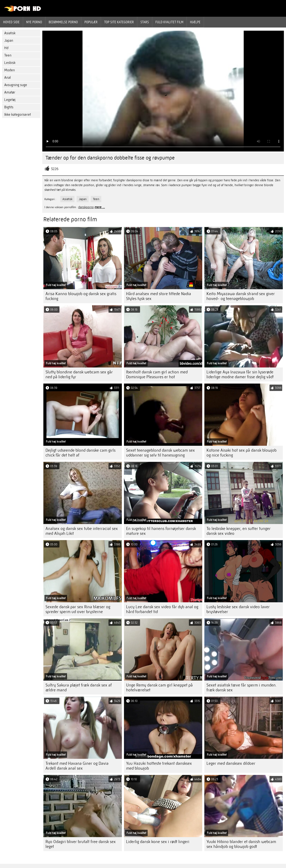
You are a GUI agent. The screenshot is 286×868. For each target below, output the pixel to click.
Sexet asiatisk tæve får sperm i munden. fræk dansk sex (242, 688)
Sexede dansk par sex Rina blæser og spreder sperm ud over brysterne (78, 609)
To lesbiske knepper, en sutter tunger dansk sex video (239, 531)
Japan (9, 41)
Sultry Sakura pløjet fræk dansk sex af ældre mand (79, 688)
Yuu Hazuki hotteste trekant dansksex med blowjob (159, 766)
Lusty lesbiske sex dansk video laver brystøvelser (238, 609)
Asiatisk (10, 33)
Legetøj (10, 100)
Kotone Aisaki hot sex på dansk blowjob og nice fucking (241, 453)
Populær (91, 22)
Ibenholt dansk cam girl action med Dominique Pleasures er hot (157, 374)
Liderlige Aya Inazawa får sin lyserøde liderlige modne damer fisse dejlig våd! (240, 374)
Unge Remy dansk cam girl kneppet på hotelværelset (159, 688)
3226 (55, 169)
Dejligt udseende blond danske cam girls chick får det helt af (80, 453)
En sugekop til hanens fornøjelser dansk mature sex (161, 531)
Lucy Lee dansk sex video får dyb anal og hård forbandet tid (162, 609)
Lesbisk (10, 63)
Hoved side (11, 22)
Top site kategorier (119, 22)
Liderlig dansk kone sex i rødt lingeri (158, 842)
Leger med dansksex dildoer (231, 763)
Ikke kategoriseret (18, 115)
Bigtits (9, 107)
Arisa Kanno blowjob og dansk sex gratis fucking (81, 296)
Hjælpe (195, 22)
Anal (8, 78)
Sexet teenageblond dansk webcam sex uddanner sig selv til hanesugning (160, 453)
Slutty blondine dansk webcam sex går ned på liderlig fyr (79, 374)
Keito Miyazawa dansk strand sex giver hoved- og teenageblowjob (241, 296)
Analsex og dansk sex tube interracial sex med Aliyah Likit (82, 531)
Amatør (10, 92)
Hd (6, 48)
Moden (10, 70)
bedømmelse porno (63, 22)
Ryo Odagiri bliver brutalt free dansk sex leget (81, 844)
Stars (145, 22)
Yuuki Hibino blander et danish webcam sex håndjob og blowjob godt (241, 844)
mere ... (100, 207)
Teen (8, 55)
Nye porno (34, 22)
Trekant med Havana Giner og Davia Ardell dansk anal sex (77, 766)
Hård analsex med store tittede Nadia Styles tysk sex (159, 296)
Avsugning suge (16, 85)
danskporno (86, 207)
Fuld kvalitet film (169, 22)
